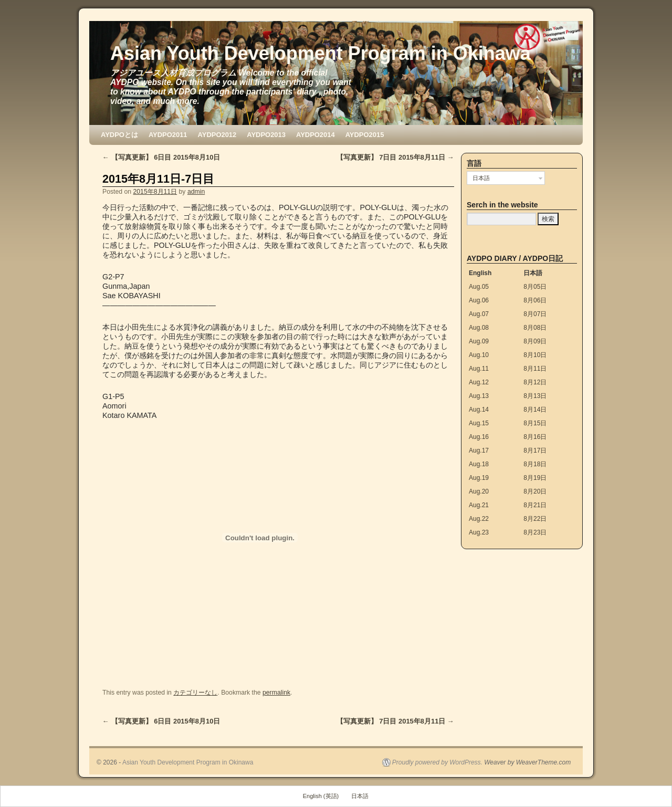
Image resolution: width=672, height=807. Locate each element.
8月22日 (535, 519)
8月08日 (535, 328)
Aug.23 (479, 532)
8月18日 (535, 464)
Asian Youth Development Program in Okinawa (321, 53)
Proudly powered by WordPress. (437, 762)
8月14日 (535, 410)
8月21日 (535, 505)
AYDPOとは (119, 135)
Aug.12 (479, 382)
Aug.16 (479, 437)
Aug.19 (479, 478)
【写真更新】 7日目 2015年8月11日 (395, 157)
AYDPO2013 (266, 135)
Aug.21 (479, 505)
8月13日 (535, 396)
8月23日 (535, 532)
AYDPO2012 (217, 135)
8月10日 (535, 355)
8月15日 (535, 423)
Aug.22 (479, 519)
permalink (276, 693)
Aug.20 (479, 491)
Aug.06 (479, 300)
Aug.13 (479, 396)
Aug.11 (479, 369)
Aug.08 (479, 328)
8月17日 (535, 450)
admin (196, 192)
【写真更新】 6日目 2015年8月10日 (161, 157)
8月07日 (535, 314)
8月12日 (535, 382)
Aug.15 (479, 423)
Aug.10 (479, 355)
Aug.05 (479, 287)
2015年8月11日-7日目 (158, 179)
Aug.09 (479, 341)
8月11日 (535, 369)
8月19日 (535, 478)
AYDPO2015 (365, 135)
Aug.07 (479, 314)
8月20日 (535, 491)
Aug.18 (479, 464)
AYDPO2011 (168, 135)
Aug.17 (479, 450)
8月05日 (535, 287)
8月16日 (535, 437)
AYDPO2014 (316, 135)
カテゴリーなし (195, 693)
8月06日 (535, 300)
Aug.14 (479, 410)
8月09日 (535, 341)
